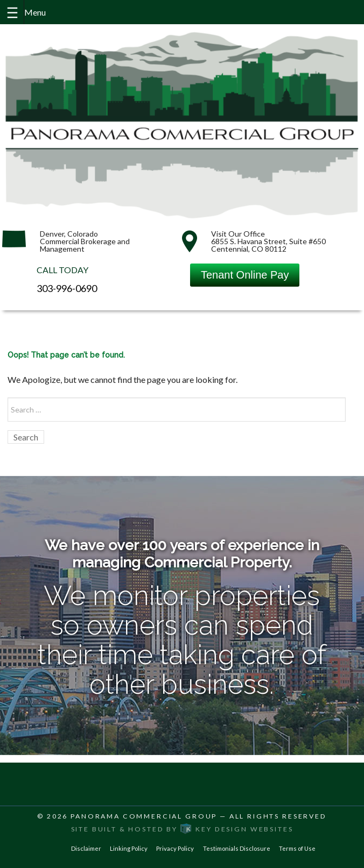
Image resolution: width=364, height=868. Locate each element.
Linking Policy (129, 848)
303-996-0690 (67, 288)
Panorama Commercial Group (144, 816)
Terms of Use (297, 848)
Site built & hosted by (182, 829)
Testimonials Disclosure (237, 848)
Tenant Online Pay (245, 275)
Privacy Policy (175, 848)
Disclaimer (86, 848)
